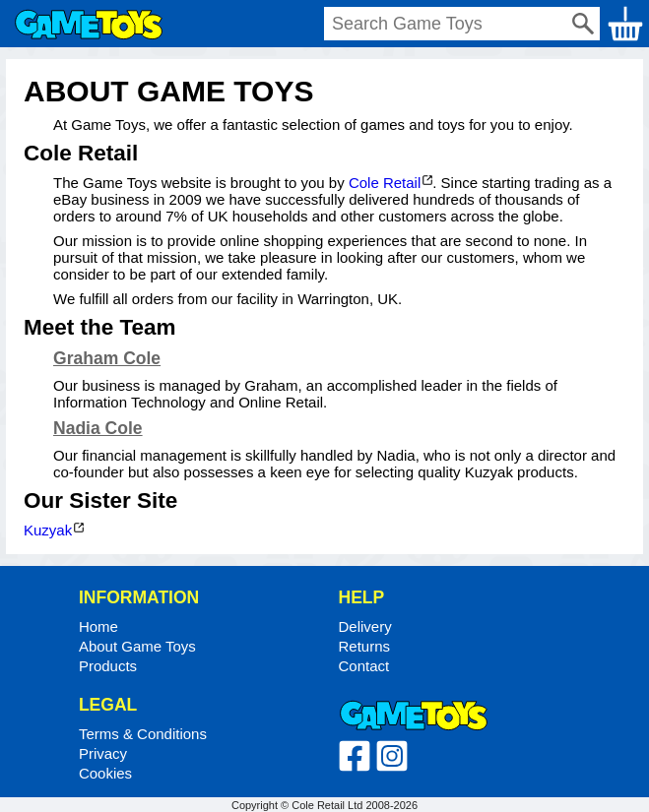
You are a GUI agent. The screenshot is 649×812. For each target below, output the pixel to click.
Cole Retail (385, 183)
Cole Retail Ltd (327, 805)
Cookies (105, 773)
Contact (364, 666)
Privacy (103, 753)
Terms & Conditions (143, 734)
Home (89, 24)
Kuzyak (48, 530)
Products (108, 666)
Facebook (355, 756)
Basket (625, 24)
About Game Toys (137, 646)
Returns (365, 646)
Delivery (365, 626)
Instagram (392, 756)
